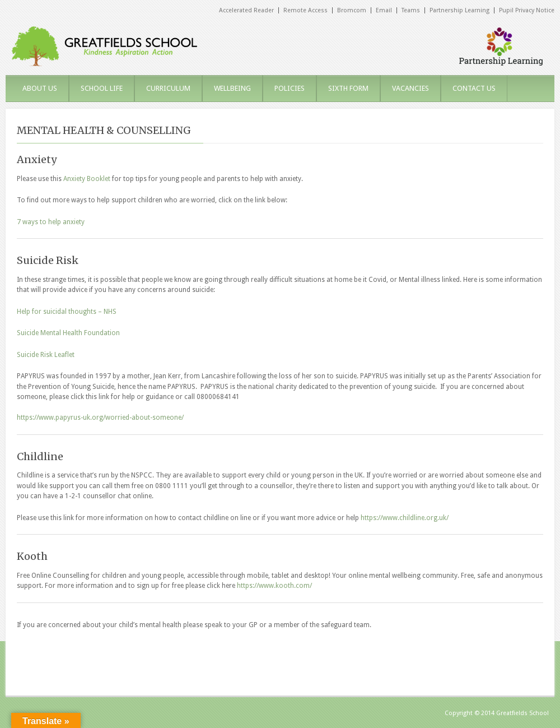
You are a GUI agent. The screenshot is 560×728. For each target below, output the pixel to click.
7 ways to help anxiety (51, 222)
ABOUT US (40, 88)
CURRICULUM (168, 88)
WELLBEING (232, 88)
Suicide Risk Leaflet (46, 355)
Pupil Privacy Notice (527, 10)
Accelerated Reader (246, 10)
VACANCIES (410, 88)
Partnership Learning (459, 10)
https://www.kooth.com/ (274, 586)
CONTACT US (474, 88)
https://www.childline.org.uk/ (405, 518)
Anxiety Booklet (87, 179)
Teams (411, 10)
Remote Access (305, 10)
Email (384, 10)
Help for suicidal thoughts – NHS (67, 312)
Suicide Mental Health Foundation (68, 333)
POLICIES (290, 88)
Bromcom (352, 10)
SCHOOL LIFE (102, 88)
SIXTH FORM (348, 88)
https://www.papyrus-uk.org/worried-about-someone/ (100, 418)
